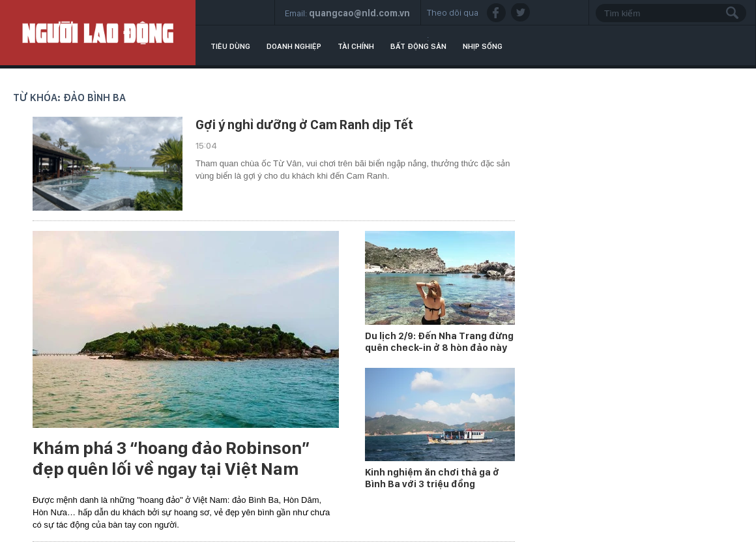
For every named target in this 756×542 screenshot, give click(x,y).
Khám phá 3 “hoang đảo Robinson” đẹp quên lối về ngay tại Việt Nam (171, 459)
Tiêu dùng (230, 46)
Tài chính (356, 46)
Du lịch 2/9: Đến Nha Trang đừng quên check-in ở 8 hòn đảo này (439, 342)
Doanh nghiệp (294, 46)
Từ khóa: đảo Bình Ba (69, 98)
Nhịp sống (483, 46)
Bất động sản (418, 46)
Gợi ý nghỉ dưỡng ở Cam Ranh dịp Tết (304, 125)
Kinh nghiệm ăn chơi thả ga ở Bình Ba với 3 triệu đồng (432, 478)
